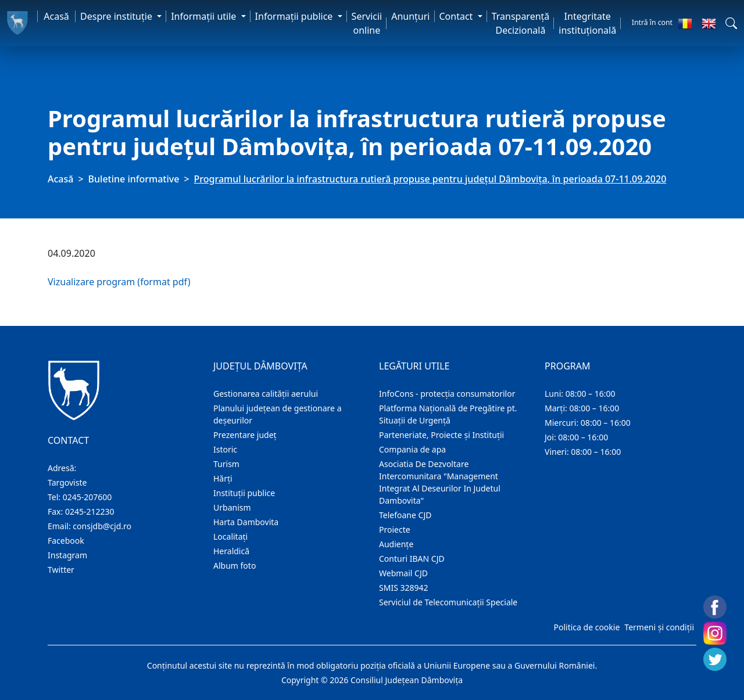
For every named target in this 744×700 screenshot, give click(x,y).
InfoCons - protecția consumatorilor (447, 394)
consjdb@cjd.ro (102, 526)
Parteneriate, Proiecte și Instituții (441, 435)
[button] (731, 23)
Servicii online (367, 23)
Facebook (66, 541)
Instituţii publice (244, 493)
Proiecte (395, 530)
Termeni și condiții (659, 627)
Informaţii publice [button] (295, 16)
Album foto (235, 566)
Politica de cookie (586, 627)
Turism (226, 464)
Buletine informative (134, 179)
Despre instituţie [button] (117, 16)
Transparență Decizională (521, 23)
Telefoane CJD (405, 515)
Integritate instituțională (587, 23)
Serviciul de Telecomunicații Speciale (448, 602)
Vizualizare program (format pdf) (119, 282)
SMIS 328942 (404, 588)
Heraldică (231, 551)
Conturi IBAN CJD (412, 559)
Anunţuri (410, 16)
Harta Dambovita (246, 522)
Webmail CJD (403, 573)
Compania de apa (412, 449)
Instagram (67, 555)
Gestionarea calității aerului (266, 394)
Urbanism (232, 507)
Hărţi (223, 478)
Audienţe (396, 544)
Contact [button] (457, 16)
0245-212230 (90, 511)
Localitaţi (230, 536)
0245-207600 (87, 497)
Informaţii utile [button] (205, 16)
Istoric (225, 449)
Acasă (56, 16)
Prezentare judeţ (245, 435)
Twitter (61, 570)
